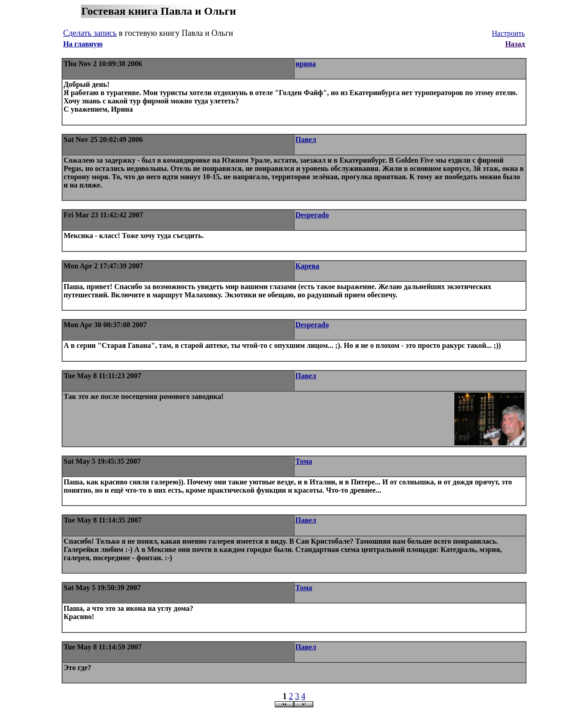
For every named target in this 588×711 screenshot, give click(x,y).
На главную (83, 44)
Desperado (312, 215)
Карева (307, 266)
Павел (306, 139)
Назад (515, 44)
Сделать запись (90, 33)
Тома (304, 461)
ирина (306, 64)
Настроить (509, 33)
